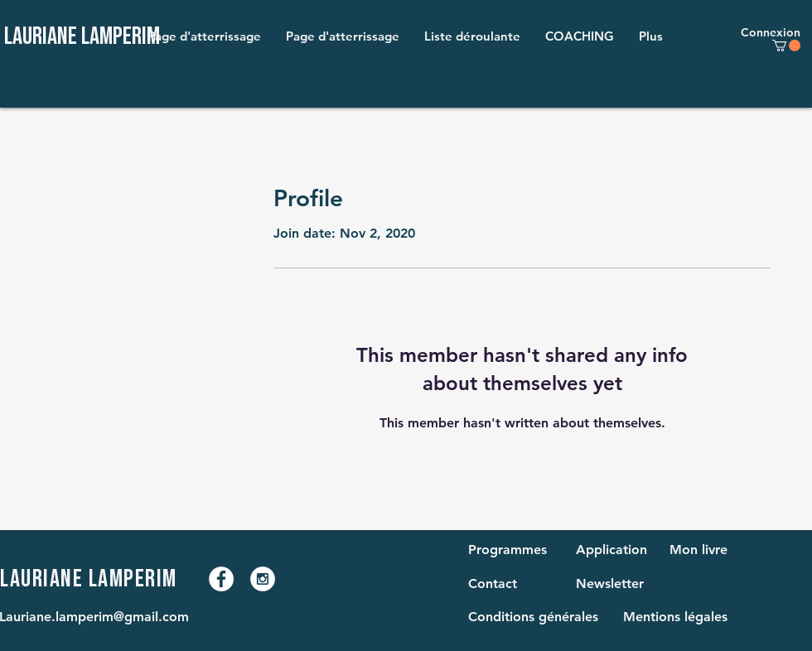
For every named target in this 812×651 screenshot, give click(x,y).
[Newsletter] (610, 584)
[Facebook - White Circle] (221, 579)
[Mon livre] (703, 550)
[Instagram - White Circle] (263, 579)
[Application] (611, 550)
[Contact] (501, 584)
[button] (472, 36)
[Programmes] (511, 550)
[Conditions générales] (538, 617)
